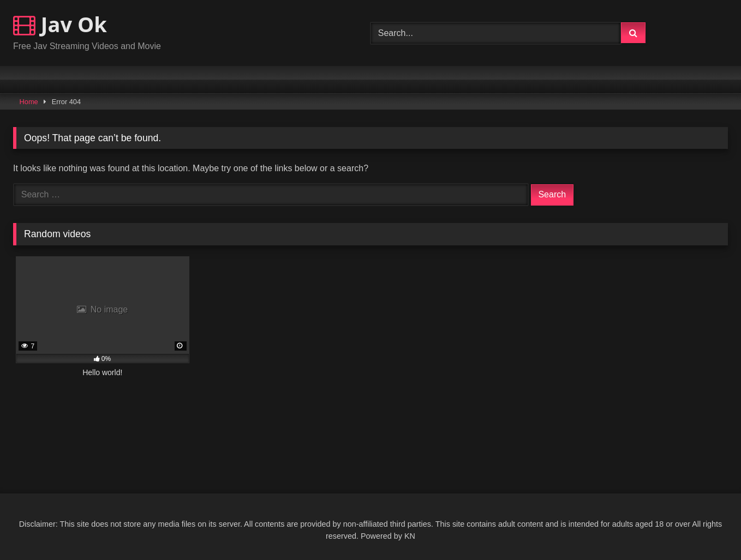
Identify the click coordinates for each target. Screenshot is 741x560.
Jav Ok (60, 24)
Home (29, 102)
